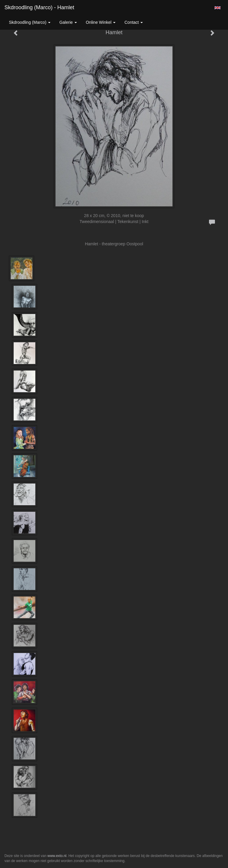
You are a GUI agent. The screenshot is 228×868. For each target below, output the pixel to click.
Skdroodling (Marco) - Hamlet (39, 7)
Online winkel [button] (101, 22)
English (217, 8)
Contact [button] (134, 22)
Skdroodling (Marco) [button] (30, 22)
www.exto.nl (57, 856)
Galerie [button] (68, 22)
